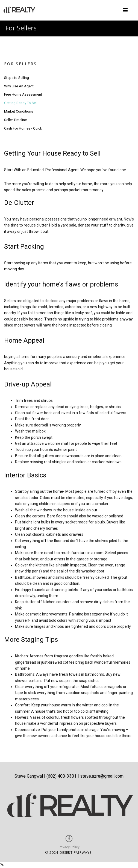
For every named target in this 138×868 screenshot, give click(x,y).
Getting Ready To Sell (21, 103)
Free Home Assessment (23, 94)
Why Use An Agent (19, 86)
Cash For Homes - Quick (23, 128)
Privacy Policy (69, 847)
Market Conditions (19, 111)
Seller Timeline (15, 120)
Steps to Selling (17, 78)
